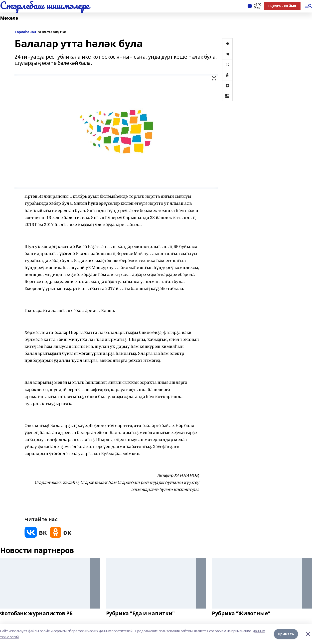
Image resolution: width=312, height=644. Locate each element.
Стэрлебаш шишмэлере (45, 5)
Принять (286, 634)
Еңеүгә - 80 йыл (282, 6)
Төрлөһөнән (25, 32)
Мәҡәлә (9, 18)
